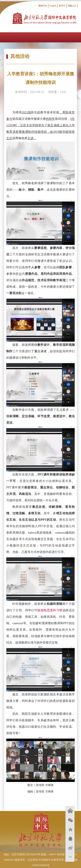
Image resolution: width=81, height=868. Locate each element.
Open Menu (76, 37)
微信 (70, 820)
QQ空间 (70, 829)
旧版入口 (72, 6)
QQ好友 (70, 839)
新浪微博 (70, 848)
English (53, 6)
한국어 (62, 6)
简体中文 (43, 6)
